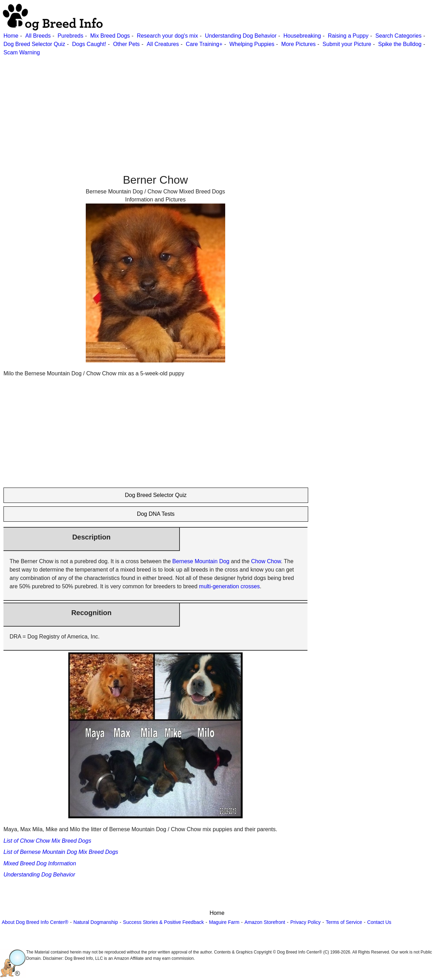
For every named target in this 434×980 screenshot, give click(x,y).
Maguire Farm (224, 922)
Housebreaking (302, 36)
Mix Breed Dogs (110, 36)
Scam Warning (22, 52)
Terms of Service (344, 922)
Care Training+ (204, 44)
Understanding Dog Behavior (241, 36)
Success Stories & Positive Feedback (163, 922)
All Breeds (38, 36)
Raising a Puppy (348, 36)
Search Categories (399, 36)
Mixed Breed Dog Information (40, 863)
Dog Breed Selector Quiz (34, 44)
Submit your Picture (347, 44)
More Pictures (299, 44)
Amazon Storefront (265, 922)
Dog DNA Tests (156, 514)
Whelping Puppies (252, 44)
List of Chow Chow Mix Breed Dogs (47, 841)
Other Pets (126, 44)
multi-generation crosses (229, 586)
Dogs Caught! (89, 44)
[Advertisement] (209, 106)
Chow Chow (266, 561)
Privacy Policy (306, 922)
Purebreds (70, 36)
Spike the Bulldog (400, 44)
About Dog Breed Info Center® (35, 922)
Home (11, 36)
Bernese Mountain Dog (201, 561)
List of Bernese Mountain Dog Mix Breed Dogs (61, 852)
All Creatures (163, 44)
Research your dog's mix (167, 36)
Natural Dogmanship (96, 922)
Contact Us (379, 922)
